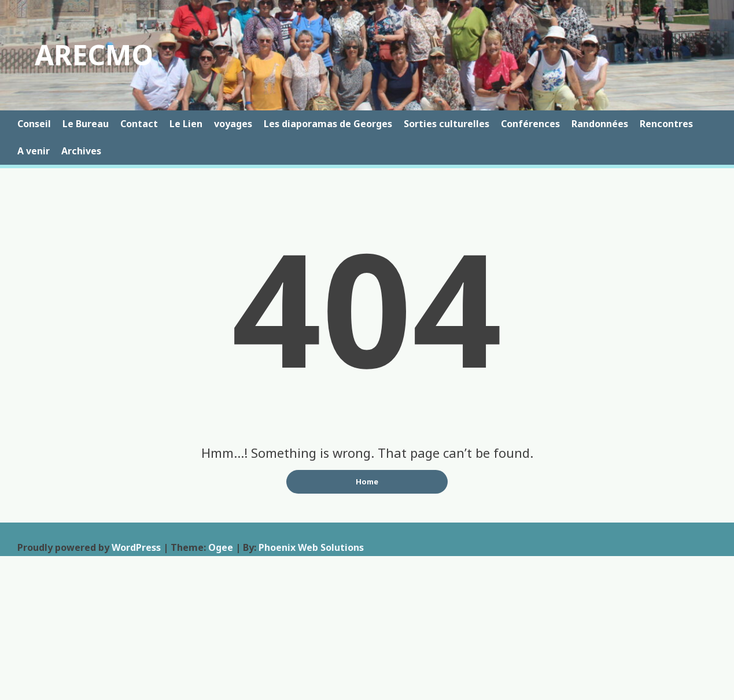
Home (367, 482)
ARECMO (94, 55)
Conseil (34, 124)
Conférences (530, 124)
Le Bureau (86, 124)
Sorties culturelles (447, 124)
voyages (233, 124)
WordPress (136, 547)
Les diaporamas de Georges (328, 124)
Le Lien (186, 124)
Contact (139, 124)
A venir (34, 151)
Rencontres (666, 124)
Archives (81, 151)
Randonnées (600, 124)
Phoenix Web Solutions (311, 547)
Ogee (221, 547)
